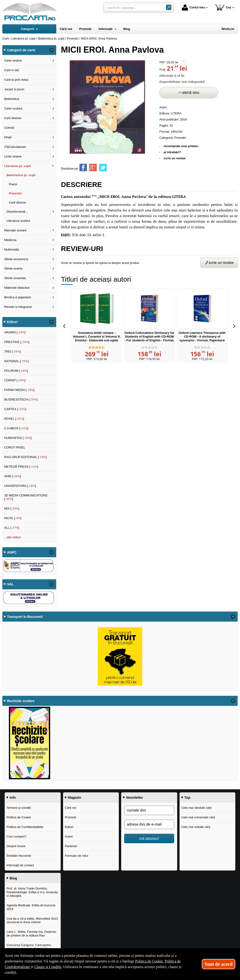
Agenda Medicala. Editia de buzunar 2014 (31, 907)
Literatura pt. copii (17, 166)
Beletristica (12, 99)
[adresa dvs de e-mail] (149, 824)
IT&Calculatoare (15, 147)
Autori (69, 836)
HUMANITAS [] (18, 438)
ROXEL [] (14, 419)
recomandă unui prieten (181, 146)
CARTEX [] (15, 409)
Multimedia (12, 250)
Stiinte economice (16, 259)
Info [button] (13, 798)
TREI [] (13, 352)
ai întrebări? (172, 152)
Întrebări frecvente (19, 856)
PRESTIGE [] (17, 342)
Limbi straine (13, 156)
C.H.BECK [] (16, 428)
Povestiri (180, 138)
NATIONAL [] (17, 361)
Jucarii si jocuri (14, 89)
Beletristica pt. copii (21, 175)
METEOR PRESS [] (21, 467)
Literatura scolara (18, 221)
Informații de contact (20, 865)
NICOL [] (13, 518)
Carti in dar (12, 70)
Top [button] (187, 798)
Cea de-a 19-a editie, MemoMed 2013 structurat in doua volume (32, 920)
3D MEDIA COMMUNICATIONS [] (26, 497)
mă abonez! (149, 838)
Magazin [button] (75, 798)
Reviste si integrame (18, 307)
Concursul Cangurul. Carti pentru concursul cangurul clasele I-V (29, 947)
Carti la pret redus (16, 80)
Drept (8, 137)
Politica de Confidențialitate (25, 827)
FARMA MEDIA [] (19, 390)
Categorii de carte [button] (21, 50)
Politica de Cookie (19, 817)
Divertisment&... (17, 212)
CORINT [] (15, 380)
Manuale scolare (15, 230)
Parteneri (71, 846)
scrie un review (175, 158)
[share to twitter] (103, 168)
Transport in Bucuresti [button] (25, 617)
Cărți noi (70, 808)
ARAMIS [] (15, 332)
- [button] (52, 50)
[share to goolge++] (93, 168)
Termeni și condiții (19, 808)
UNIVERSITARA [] (20, 486)
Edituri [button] (12, 322)
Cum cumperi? (17, 836)
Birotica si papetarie (18, 297)
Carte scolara (13, 108)
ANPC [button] (12, 552)
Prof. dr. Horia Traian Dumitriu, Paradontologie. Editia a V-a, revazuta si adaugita (32, 892)
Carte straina (13, 60)
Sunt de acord (219, 964)
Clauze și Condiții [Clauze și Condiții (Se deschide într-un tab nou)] (48, 967)
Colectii (9, 128)
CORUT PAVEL (15, 447)
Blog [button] (13, 878)
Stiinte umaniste (15, 278)
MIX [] (12, 508)
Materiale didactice (17, 288)
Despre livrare (16, 846)
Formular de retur (76, 856)
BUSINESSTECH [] (21, 399)
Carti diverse (13, 118)
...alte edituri (13, 537)
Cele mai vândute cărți (196, 808)
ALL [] (12, 528)
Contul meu (193, 7)
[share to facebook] (83, 168)
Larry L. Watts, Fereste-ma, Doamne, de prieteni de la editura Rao (32, 934)
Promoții (70, 817)
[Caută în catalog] (169, 7)
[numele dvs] (149, 810)
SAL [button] (10, 584)
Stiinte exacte (13, 268)
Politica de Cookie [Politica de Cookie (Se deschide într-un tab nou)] (149, 961)
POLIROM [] (16, 371)
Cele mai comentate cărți (198, 817)
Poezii (13, 184)
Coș (223, 7)
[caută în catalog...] (134, 8)
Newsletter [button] (135, 798)
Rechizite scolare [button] (21, 701)
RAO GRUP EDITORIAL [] (26, 457)
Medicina (10, 240)
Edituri (69, 827)
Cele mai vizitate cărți (196, 827)
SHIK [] (13, 476)
